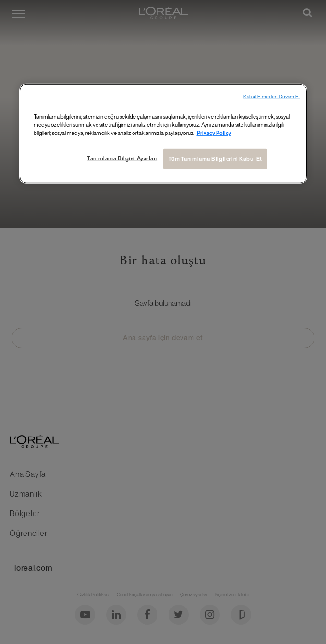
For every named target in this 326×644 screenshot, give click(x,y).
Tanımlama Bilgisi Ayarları (122, 158)
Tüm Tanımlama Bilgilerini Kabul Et (215, 159)
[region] (163, 134)
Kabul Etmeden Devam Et (272, 97)
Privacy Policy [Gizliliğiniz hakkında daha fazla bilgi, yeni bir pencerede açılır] (214, 133)
